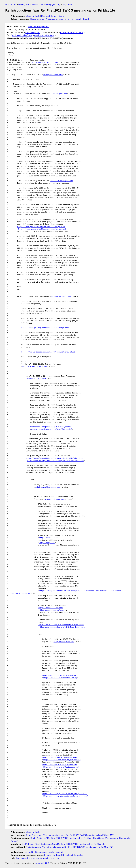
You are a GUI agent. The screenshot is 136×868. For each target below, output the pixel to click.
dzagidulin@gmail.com (64, 642)
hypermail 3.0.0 (42, 863)
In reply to (69, 19)
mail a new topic (56, 852)
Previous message (54, 19)
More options (58, 16)
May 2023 (67, 5)
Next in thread (82, 19)
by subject (68, 855)
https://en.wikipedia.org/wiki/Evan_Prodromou (61, 625)
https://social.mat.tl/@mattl (46, 63)
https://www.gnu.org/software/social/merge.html (41, 227)
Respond (46, 16)
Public (35, 5)
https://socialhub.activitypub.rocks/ (61, 757)
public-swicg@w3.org (50, 5)
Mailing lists (24, 5)
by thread (57, 855)
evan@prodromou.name (72, 32)
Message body (33, 16)
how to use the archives (28, 858)
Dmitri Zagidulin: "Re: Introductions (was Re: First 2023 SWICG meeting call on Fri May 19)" (69, 847)
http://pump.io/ (47, 543)
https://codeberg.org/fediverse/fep (60, 765)
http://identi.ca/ (48, 538)
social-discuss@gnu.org (62, 181)
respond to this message (35, 852)
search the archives (50, 858)
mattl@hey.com (33, 32)
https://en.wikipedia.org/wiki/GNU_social (50, 427)
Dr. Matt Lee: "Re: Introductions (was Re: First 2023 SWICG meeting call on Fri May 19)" (64, 844)
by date (48, 855)
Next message (37, 19)
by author (79, 855)
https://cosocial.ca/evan (50, 608)
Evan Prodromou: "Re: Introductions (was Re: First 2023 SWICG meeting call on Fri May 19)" (70, 835)
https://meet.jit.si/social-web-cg (59, 675)
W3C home (11, 5)
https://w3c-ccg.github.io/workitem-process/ (64, 794)
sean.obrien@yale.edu (38, 26)
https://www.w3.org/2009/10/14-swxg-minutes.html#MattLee (54, 458)
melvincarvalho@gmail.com (35, 367)
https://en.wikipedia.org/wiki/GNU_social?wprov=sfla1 (48, 352)
